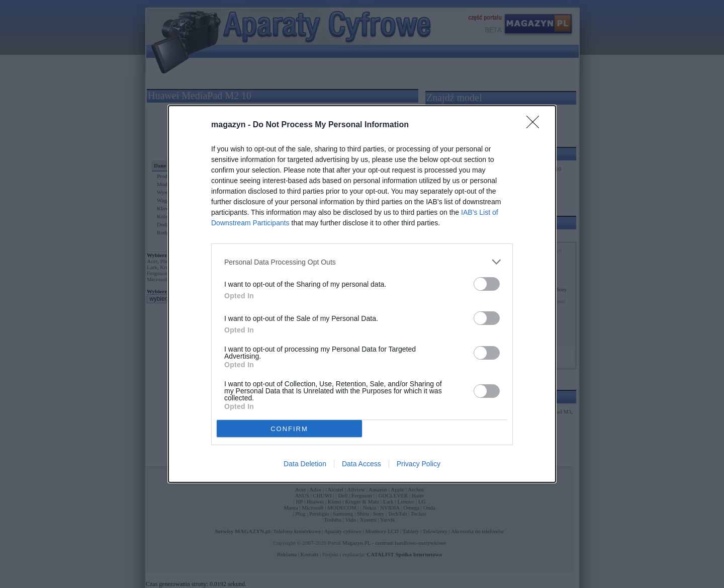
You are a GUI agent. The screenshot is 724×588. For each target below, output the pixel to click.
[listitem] (362, 262)
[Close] (536, 125)
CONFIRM (289, 429)
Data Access (361, 464)
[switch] (487, 284)
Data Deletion (305, 464)
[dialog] (362, 294)
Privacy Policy (419, 464)
